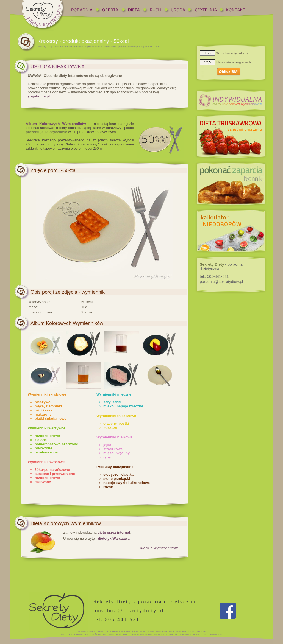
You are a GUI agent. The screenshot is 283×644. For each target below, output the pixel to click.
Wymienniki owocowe (46, 462)
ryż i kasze (44, 410)
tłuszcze (110, 428)
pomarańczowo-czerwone (56, 444)
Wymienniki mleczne (114, 394)
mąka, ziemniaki (48, 406)
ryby (107, 457)
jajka (107, 445)
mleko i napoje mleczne (123, 406)
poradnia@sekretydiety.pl (221, 282)
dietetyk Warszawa (114, 538)
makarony (43, 414)
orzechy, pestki (116, 423)
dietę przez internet (114, 532)
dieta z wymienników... (161, 548)
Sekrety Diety (45, 47)
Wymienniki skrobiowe (47, 394)
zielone (41, 440)
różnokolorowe (47, 436)
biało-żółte (43, 448)
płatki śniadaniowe (51, 418)
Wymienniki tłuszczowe (116, 416)
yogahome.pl (39, 96)
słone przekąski (117, 479)
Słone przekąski (138, 47)
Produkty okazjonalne (115, 47)
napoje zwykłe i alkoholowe (127, 483)
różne (108, 487)
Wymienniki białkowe (114, 437)
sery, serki (112, 402)
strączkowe (113, 449)
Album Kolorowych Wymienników (82, 47)
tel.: (214, 276)
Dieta (58, 47)
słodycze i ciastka (118, 474)
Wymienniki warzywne (47, 428)
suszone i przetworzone (55, 474)
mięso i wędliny (116, 453)
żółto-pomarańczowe (52, 470)
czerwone (43, 482)
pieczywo (43, 402)
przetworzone (46, 452)
